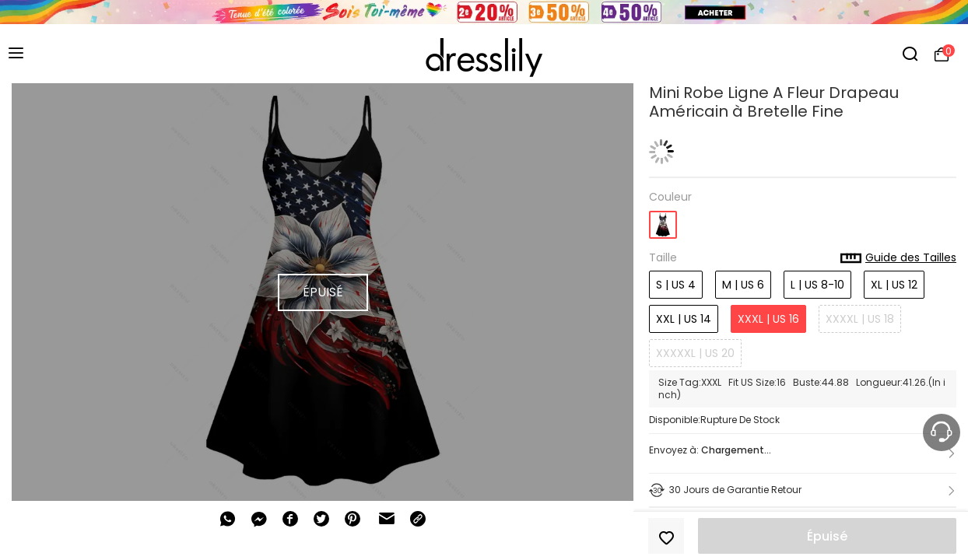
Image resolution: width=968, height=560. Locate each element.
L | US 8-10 (817, 285)
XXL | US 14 (684, 319)
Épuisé (827, 536)
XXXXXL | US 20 (695, 353)
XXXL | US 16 (768, 319)
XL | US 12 (894, 285)
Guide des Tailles (898, 258)
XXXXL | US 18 (860, 319)
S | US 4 (676, 285)
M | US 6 (743, 285)
